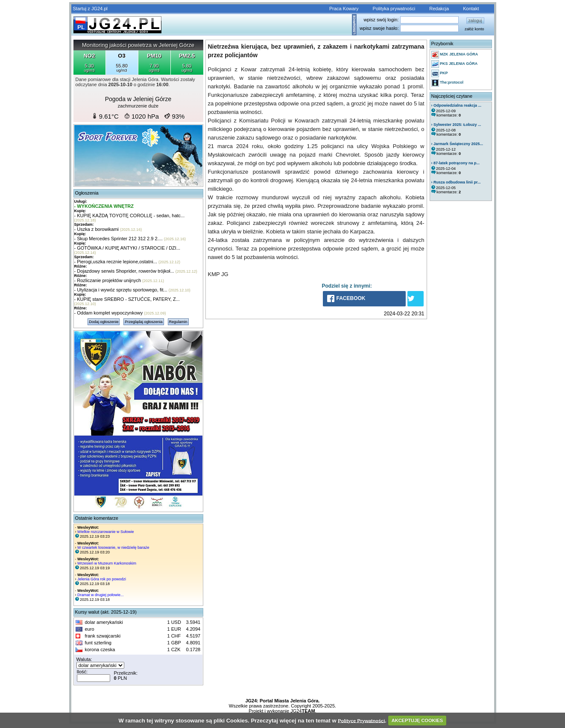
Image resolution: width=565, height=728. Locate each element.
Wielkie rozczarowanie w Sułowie (106, 532)
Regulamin (178, 322)
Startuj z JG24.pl (90, 9)
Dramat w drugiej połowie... (101, 595)
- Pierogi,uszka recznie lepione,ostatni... (116, 262)
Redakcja (439, 9)
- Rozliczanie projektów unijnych (108, 280)
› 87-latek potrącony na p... (456, 163)
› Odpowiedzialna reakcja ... (457, 105)
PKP (440, 73)
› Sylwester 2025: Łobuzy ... (456, 125)
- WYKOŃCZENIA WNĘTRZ (104, 206)
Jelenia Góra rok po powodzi (102, 579)
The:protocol (448, 83)
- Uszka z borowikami (97, 229)
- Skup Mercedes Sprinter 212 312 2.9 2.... (119, 239)
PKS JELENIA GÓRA (455, 64)
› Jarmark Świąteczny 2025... (457, 144)
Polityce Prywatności (361, 720)
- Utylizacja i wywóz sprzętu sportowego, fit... (121, 290)
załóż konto (474, 29)
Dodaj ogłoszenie (104, 322)
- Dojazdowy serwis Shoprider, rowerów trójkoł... (124, 271)
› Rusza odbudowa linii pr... (456, 182)
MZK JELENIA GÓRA (455, 55)
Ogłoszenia (87, 193)
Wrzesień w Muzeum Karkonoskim (107, 563)
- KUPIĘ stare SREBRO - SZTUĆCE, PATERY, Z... (127, 299)
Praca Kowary (344, 9)
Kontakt (471, 9)
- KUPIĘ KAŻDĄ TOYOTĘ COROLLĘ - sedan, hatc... (130, 215)
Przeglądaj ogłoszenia (143, 322)
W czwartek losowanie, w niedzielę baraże (113, 547)
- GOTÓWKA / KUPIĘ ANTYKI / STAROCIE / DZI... (127, 248)
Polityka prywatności (394, 9)
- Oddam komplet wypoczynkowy (109, 313)
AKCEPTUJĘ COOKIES (417, 720)
